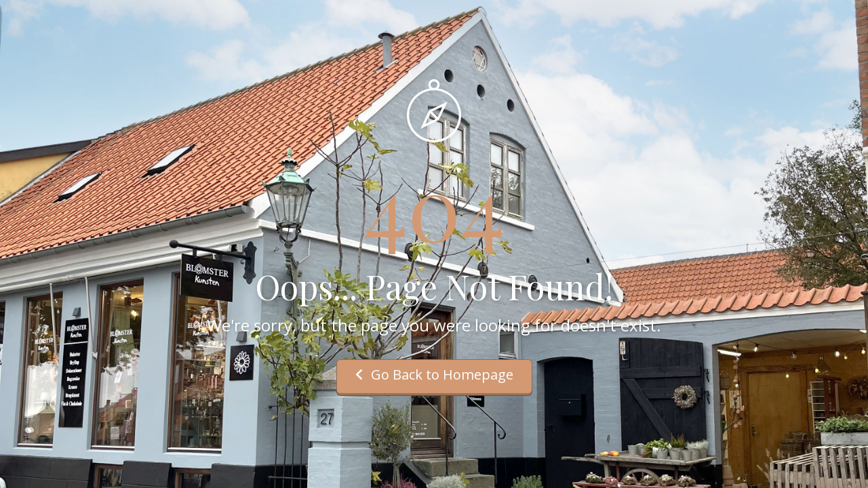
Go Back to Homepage (434, 374)
